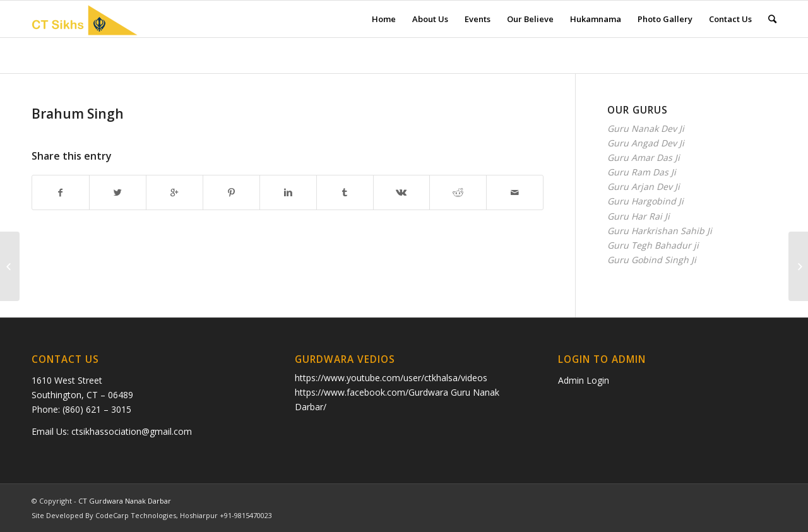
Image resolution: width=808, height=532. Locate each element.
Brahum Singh (78, 114)
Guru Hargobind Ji (645, 201)
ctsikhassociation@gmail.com (132, 431)
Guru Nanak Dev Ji (646, 128)
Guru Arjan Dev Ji (644, 186)
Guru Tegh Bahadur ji (653, 245)
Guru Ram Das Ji (642, 172)
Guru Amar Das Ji (644, 157)
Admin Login (584, 380)
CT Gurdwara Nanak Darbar (125, 501)
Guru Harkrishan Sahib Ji (660, 231)
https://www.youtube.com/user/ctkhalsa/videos (391, 378)
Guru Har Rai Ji (639, 216)
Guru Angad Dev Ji (646, 143)
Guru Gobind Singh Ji (652, 260)
